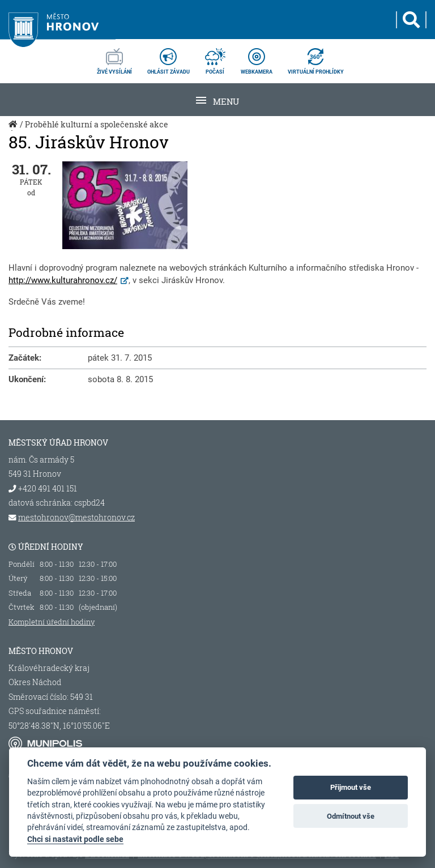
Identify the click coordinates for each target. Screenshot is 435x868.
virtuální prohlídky (316, 58)
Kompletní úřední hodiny (52, 622)
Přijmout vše (351, 787)
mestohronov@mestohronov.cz (76, 518)
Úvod (14, 130)
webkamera (257, 58)
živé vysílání (114, 58)
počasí (215, 58)
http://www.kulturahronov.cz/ (63, 280)
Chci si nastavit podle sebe (75, 839)
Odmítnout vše (351, 816)
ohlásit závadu (169, 58)
